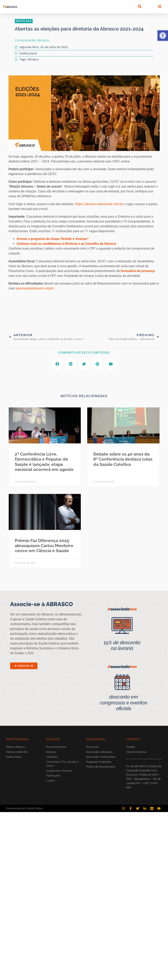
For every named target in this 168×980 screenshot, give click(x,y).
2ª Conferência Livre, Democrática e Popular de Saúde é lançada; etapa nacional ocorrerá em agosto (44, 462)
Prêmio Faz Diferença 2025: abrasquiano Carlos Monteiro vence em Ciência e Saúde (44, 546)
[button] (163, 36)
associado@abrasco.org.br (35, 288)
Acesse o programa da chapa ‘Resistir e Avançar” (53, 239)
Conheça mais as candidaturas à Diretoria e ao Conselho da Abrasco (66, 244)
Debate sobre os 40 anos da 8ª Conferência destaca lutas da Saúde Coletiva (123, 459)
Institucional (28, 53)
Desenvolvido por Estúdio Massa (24, 808)
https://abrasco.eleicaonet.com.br (99, 204)
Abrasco (33, 59)
